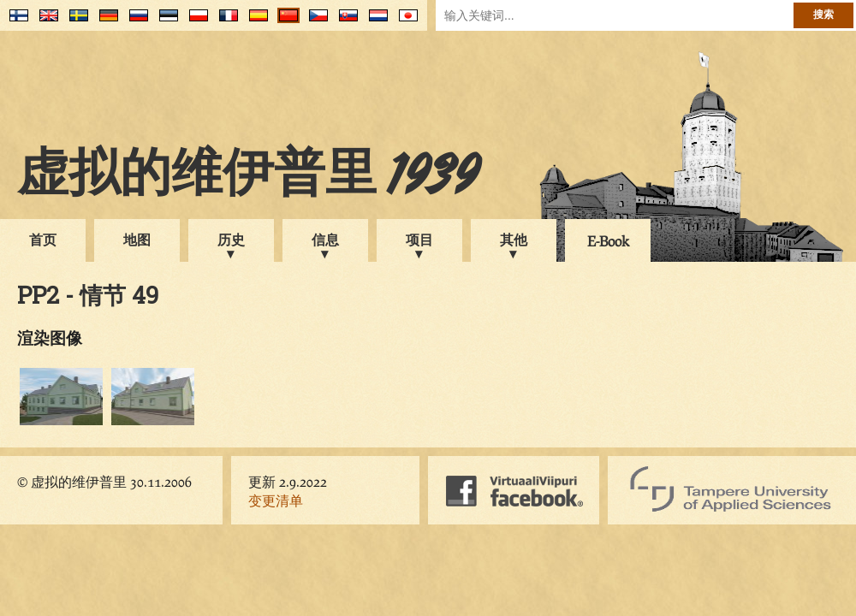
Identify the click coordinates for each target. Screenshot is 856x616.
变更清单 (276, 500)
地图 (137, 239)
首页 (43, 239)
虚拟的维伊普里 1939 (248, 177)
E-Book (608, 241)
